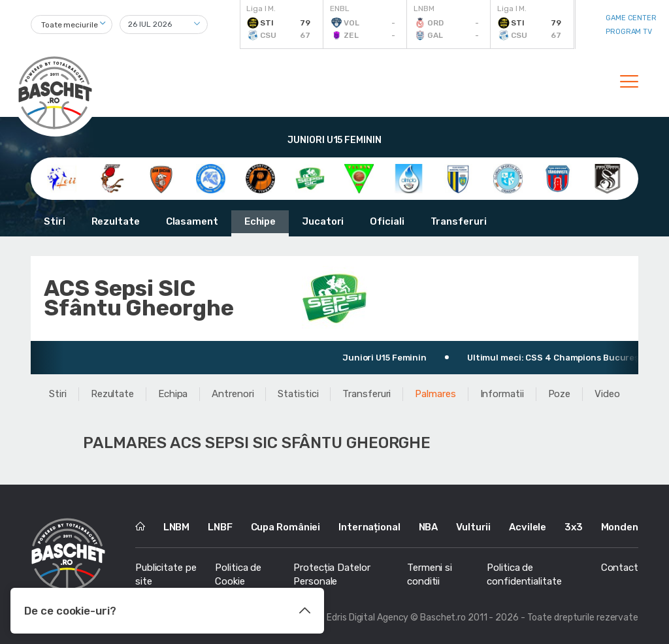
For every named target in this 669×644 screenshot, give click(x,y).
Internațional (369, 527)
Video (607, 394)
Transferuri (459, 221)
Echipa (173, 394)
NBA (429, 527)
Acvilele (528, 527)
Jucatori (323, 221)
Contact (620, 568)
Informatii (502, 394)
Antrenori (233, 394)
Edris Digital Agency (367, 618)
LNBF (220, 527)
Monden (620, 527)
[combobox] (72, 24)
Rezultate (116, 221)
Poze (560, 394)
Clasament (192, 221)
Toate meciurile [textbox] (70, 25)
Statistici (298, 394)
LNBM (177, 527)
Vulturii (473, 527)
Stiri (55, 221)
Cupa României (286, 527)
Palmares (435, 394)
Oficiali (387, 221)
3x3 (574, 527)
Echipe (260, 221)
